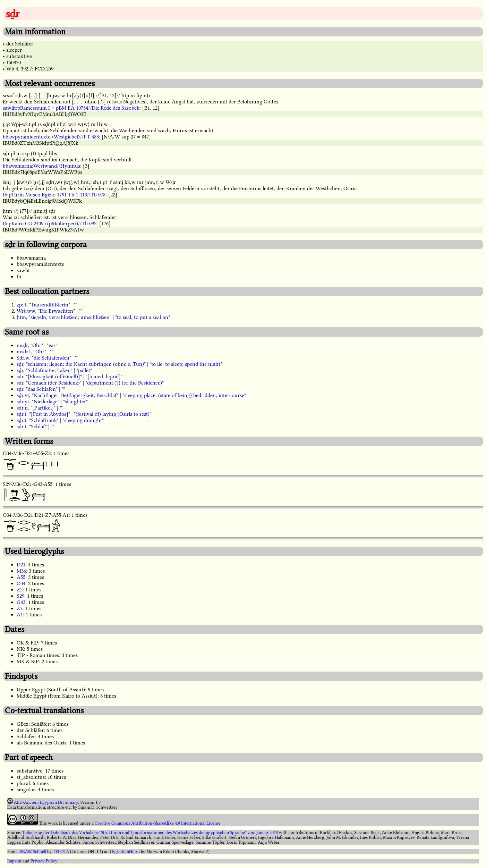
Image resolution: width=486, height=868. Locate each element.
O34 (21, 583)
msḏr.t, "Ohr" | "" (35, 352)
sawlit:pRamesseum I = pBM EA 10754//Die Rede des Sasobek (71, 108)
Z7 (20, 608)
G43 (21, 602)
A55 (21, 577)
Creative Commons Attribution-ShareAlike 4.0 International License (158, 823)
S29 (20, 596)
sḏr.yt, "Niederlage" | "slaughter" (52, 402)
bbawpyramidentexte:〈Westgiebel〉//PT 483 (51, 137)
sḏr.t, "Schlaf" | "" (35, 427)
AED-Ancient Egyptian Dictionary (46, 802)
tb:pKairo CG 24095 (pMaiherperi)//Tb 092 (50, 224)
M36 (21, 571)
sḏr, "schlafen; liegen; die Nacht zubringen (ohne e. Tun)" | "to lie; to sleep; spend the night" (119, 364)
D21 (21, 565)
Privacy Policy (44, 861)
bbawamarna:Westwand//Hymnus (41, 166)
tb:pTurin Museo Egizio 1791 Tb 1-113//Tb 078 (54, 195)
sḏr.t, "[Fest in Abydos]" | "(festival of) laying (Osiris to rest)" (84, 414)
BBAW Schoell (33, 852)
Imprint (14, 861)
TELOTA (61, 852)
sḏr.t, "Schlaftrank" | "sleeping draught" (60, 420)
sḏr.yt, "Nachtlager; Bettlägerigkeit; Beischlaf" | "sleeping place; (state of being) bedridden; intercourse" (131, 395)
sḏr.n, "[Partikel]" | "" (40, 408)
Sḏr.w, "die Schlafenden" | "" (48, 358)
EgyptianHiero (126, 852)
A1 (20, 615)
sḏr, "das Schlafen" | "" (41, 389)
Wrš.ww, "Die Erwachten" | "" (49, 311)
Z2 (20, 590)
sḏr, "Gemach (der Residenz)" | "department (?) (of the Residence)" (90, 383)
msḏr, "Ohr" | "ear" (37, 345)
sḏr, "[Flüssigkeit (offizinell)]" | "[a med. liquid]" (70, 377)
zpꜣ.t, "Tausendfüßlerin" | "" (47, 305)
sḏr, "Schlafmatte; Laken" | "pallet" (54, 370)
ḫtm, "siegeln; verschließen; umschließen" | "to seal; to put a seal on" (93, 317)
